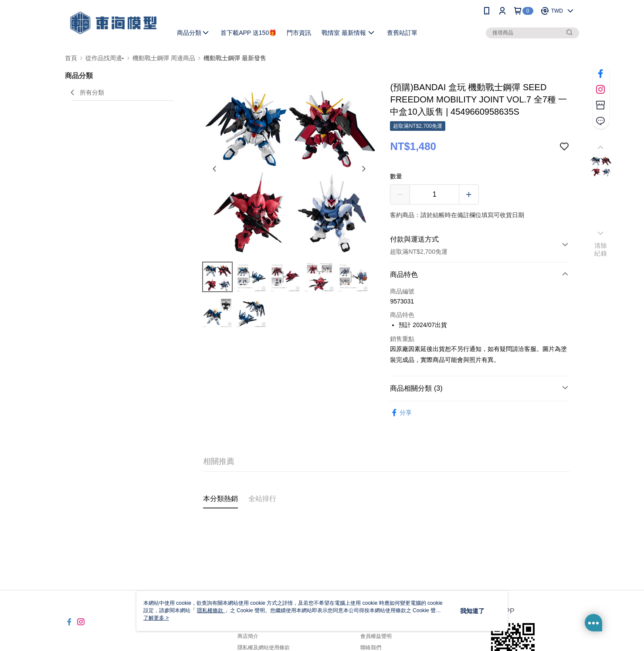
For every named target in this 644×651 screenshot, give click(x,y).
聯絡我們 (371, 648)
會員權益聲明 (376, 636)
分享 (401, 413)
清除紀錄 (601, 249)
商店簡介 (248, 636)
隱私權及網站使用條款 (264, 648)
